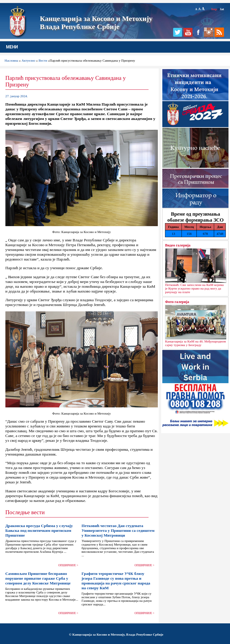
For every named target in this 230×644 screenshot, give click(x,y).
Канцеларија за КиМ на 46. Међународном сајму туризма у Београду (195, 343)
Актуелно (28, 60)
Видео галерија (178, 245)
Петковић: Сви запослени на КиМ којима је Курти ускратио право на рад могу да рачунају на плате (194, 288)
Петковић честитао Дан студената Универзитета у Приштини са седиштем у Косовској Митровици (118, 530)
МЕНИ (12, 47)
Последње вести (25, 512)
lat (222, 9)
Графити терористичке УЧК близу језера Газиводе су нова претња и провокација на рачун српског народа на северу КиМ (116, 581)
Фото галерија (177, 302)
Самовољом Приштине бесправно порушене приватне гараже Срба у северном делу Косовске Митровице (38, 578)
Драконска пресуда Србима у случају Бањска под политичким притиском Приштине (39, 530)
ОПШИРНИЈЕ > (68, 565)
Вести (43, 60)
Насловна (11, 60)
